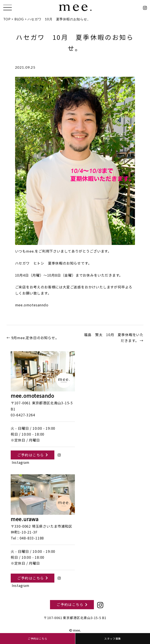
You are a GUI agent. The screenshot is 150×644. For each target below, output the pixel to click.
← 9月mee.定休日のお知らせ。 (33, 338)
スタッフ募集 (113, 638)
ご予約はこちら (33, 455)
